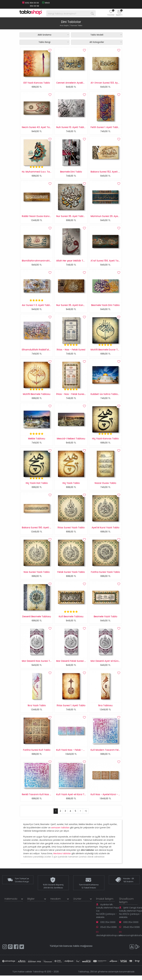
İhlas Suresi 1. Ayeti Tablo (71, 705)
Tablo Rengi (44, 42)
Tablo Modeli (97, 35)
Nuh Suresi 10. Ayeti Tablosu (72, 127)
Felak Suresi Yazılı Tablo (71, 572)
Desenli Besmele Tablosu (37, 616)
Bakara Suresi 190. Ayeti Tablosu (40, 528)
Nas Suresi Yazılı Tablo (37, 572)
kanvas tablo (71, 946)
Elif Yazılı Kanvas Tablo (37, 83)
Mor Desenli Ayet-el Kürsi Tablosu (110, 661)
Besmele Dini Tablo (71, 172)
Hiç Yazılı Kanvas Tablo (105, 439)
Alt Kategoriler (97, 42)
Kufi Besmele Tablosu (71, 616)
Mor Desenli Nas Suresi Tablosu (40, 661)
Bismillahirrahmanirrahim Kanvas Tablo (45, 261)
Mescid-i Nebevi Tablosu (71, 439)
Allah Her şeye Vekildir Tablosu (74, 261)
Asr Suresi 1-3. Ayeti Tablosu (38, 305)
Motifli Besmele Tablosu (37, 394)
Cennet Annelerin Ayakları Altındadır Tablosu (82, 83)
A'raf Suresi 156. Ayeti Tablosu (108, 261)
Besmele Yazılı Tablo (105, 616)
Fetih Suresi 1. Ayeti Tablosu (106, 127)
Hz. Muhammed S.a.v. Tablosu (39, 172)
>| (86, 811)
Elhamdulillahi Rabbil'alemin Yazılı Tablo (45, 350)
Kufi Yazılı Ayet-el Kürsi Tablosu (74, 794)
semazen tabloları (60, 828)
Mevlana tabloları (62, 854)
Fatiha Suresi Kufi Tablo (37, 750)
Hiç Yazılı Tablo (71, 483)
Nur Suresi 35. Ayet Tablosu (72, 216)
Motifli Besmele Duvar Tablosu (108, 350)
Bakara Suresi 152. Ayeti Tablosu (109, 172)
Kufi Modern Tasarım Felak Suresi (110, 750)
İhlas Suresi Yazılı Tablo (71, 528)
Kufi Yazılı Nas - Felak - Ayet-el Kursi (77, 750)
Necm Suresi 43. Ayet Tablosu (39, 127)
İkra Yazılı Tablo (37, 705)
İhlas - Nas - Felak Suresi (71, 350)
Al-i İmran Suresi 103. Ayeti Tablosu (111, 83)
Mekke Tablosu (37, 439)
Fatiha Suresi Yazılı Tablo (105, 572)
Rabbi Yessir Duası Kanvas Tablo (41, 216)
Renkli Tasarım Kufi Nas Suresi (39, 794)
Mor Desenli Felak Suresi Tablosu (75, 661)
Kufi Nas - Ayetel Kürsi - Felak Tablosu (112, 794)
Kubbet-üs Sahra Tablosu (106, 394)
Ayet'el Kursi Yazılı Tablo (105, 528)
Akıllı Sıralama (44, 35)
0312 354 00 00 (30, 3)
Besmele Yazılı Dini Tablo (105, 305)
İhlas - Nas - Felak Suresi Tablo (74, 394)
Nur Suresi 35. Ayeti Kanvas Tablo (75, 305)
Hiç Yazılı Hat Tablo (37, 483)
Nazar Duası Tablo (105, 483)
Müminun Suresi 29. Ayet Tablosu (110, 216)
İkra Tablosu (105, 705)
